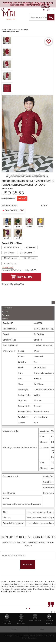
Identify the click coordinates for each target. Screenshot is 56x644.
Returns (5, 318)
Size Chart (8, 267)
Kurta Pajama (41, 373)
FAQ (42, 629)
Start (52, 612)
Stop (55, 612)
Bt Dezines (39, 334)
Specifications (7, 308)
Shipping (5, 311)
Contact (14, 629)
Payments (5, 315)
